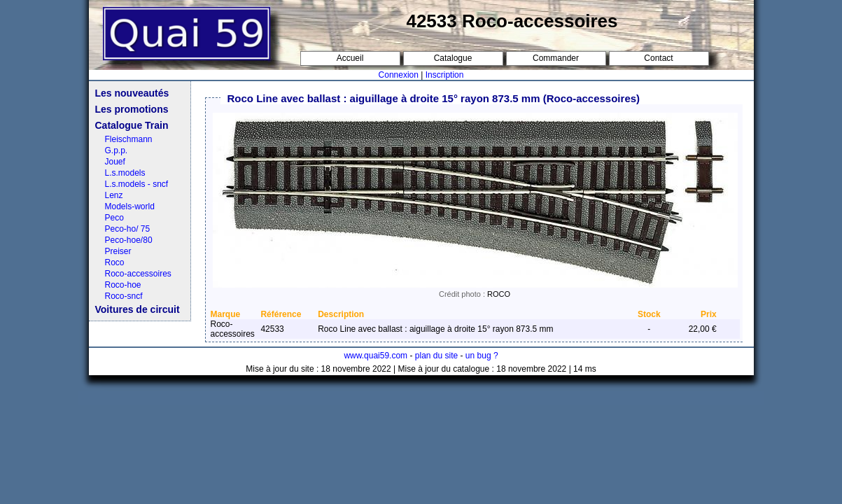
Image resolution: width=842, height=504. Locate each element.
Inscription (445, 75)
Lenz (114, 195)
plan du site (436, 356)
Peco (114, 218)
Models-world (130, 206)
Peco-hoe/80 (129, 240)
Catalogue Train (132, 125)
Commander (556, 58)
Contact (658, 58)
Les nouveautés (132, 93)
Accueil (350, 58)
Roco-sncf (124, 296)
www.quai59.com (376, 356)
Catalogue (453, 58)
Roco (115, 262)
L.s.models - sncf (137, 184)
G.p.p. (117, 150)
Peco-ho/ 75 (128, 229)
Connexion (399, 75)
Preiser (118, 251)
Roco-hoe (123, 285)
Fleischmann (129, 139)
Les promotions (132, 109)
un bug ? (482, 356)
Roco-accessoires (138, 274)
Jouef (115, 162)
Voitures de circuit (138, 309)
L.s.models (125, 173)
